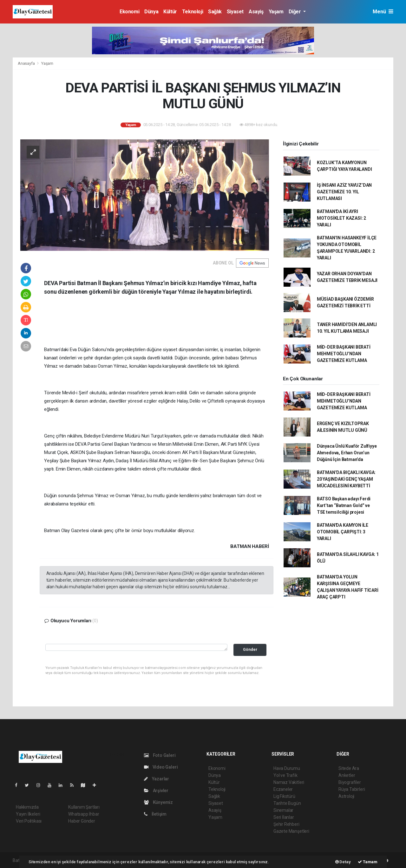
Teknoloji (193, 12)
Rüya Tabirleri (352, 789)
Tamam (368, 862)
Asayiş (256, 12)
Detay (343, 862)
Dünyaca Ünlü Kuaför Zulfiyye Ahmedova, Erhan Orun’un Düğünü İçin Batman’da (347, 453)
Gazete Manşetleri (291, 831)
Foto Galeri (160, 755)
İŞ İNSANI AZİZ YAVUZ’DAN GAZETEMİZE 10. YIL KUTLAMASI (344, 192)
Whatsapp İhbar (84, 814)
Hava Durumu (287, 768)
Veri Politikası (29, 821)
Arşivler (156, 791)
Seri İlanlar (284, 817)
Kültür (170, 12)
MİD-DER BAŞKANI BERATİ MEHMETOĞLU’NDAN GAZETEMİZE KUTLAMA (344, 354)
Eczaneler (283, 789)
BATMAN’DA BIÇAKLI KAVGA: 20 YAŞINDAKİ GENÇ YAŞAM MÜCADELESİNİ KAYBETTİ (346, 479)
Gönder (250, 649)
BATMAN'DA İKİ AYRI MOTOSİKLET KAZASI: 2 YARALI (341, 218)
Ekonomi (129, 12)
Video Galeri (161, 767)
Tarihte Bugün (287, 803)
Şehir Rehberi (286, 824)
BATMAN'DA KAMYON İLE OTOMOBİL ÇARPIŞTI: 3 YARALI (343, 532)
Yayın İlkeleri (28, 814)
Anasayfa (27, 63)
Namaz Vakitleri (289, 782)
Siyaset (235, 12)
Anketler (347, 775)
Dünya (151, 12)
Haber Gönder (82, 821)
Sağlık (215, 12)
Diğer (295, 12)
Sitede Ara (349, 768)
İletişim (155, 814)
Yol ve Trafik (285, 775)
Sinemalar (283, 810)
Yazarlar (157, 779)
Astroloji (346, 796)
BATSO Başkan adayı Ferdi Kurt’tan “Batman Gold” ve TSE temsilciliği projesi (344, 505)
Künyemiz (158, 802)
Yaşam (276, 12)
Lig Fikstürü (284, 796)
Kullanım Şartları (84, 807)
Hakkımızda (27, 807)
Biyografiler (350, 782)
